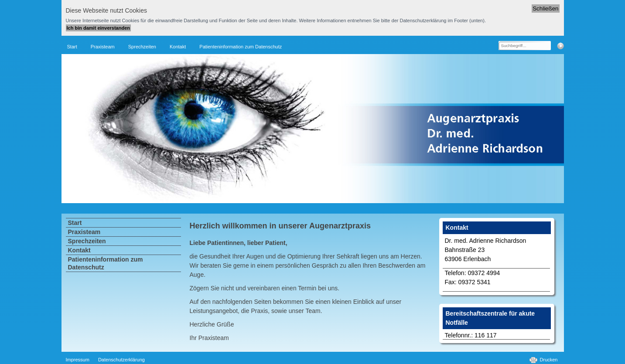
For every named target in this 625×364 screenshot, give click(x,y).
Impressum (78, 360)
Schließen (545, 9)
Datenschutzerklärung (121, 360)
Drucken (549, 360)
